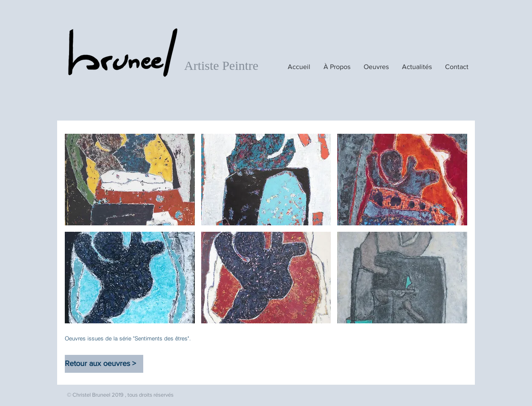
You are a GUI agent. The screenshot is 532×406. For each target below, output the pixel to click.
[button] (130, 180)
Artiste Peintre (221, 65)
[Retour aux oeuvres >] (104, 364)
